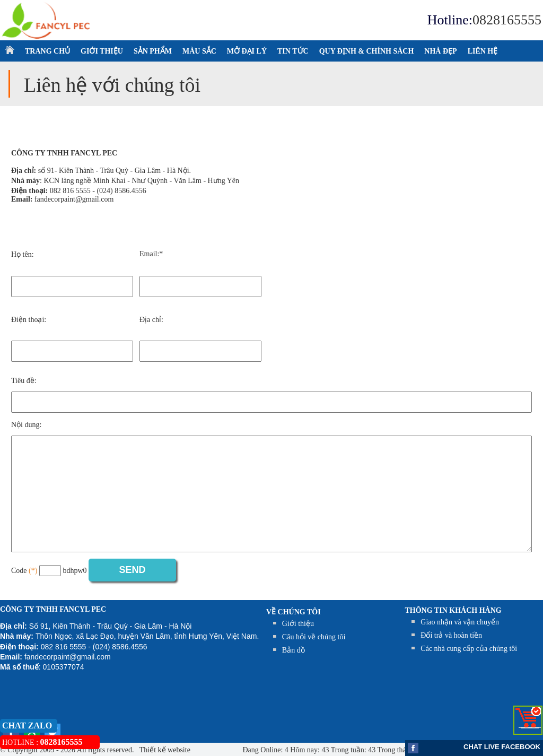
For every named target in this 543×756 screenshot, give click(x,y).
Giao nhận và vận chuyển (460, 622)
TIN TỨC (293, 51)
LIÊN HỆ (483, 51)
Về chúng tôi (294, 612)
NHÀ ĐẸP (440, 51)
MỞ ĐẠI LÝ (247, 51)
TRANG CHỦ (47, 51)
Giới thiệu (298, 624)
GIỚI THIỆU (102, 51)
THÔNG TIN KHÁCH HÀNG (453, 610)
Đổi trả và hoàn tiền (451, 635)
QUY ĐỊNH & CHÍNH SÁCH (367, 51)
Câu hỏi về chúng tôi (314, 637)
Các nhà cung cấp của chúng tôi (469, 649)
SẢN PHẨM (153, 51)
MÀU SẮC (199, 51)
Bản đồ (294, 650)
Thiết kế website (164, 750)
